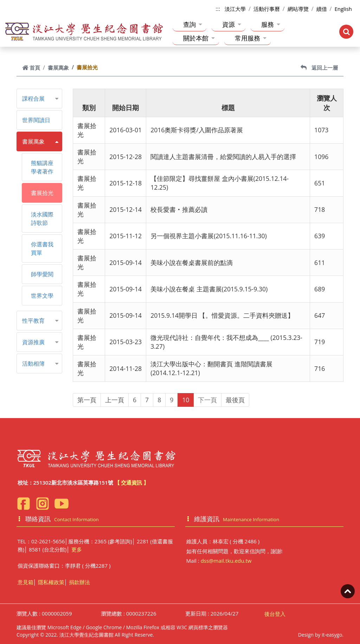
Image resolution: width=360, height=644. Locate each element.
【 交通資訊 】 (132, 482)
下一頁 (207, 400)
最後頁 (235, 400)
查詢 (193, 24)
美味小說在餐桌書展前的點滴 (192, 263)
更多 (77, 549)
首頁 (31, 68)
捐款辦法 (79, 582)
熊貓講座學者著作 (42, 167)
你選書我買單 (42, 248)
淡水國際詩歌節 (42, 219)
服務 (271, 24)
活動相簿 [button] (33, 364)
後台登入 (275, 614)
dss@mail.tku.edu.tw (226, 561)
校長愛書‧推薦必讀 (179, 209)
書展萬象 (58, 68)
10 (186, 400)
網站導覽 (298, 9)
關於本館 (199, 38)
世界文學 (42, 296)
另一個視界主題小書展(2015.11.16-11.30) (209, 236)
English (343, 9)
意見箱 (25, 582)
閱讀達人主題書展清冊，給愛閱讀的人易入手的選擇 (223, 157)
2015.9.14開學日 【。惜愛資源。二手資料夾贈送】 (222, 315)
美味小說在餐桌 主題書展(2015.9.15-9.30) (209, 289)
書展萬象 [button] (33, 141)
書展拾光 (42, 193)
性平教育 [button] (33, 321)
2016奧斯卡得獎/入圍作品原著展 (197, 130)
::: (218, 9)
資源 (232, 24)
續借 (322, 9)
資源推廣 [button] (33, 342)
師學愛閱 (42, 274)
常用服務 (251, 38)
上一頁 (115, 400)
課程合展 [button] (33, 99)
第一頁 (87, 400)
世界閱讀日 (36, 120)
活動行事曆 (267, 9)
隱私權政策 (51, 582)
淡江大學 (235, 9)
